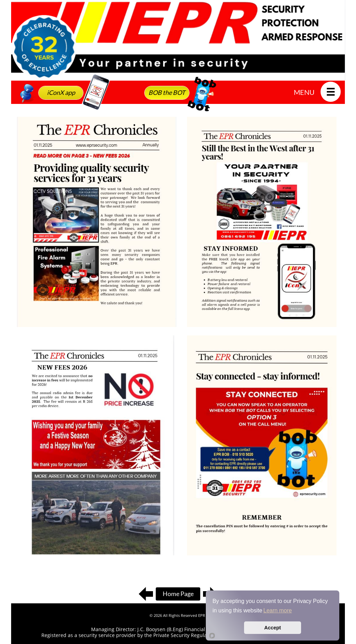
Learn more (278, 610)
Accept (273, 628)
